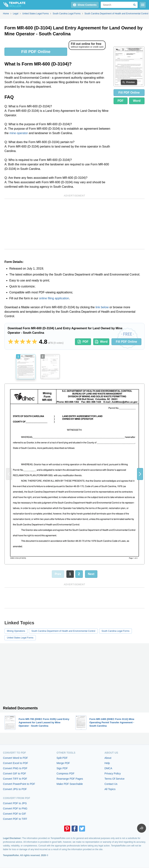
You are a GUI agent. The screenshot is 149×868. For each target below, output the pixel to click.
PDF (120, 101)
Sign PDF (62, 768)
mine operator (19, 133)
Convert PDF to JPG (15, 803)
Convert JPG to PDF (15, 789)
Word (137, 101)
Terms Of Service (114, 779)
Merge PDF (63, 763)
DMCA (108, 768)
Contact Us (111, 784)
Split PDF (62, 758)
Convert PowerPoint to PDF (19, 784)
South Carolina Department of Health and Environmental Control (63, 631)
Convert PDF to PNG (15, 808)
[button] (140, 474)
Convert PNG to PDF (15, 768)
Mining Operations (16, 631)
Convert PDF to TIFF (15, 819)
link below (102, 307)
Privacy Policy (113, 773)
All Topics (110, 789)
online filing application (54, 298)
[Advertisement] (74, 224)
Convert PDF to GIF (15, 814)
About (108, 758)
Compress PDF (65, 773)
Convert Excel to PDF (16, 763)
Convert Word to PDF (15, 758)
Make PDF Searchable (70, 784)
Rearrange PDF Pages (70, 779)
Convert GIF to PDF (15, 773)
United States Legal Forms (20, 638)
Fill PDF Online (36, 52)
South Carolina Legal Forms (116, 631)
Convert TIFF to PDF (15, 779)
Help (107, 763)
